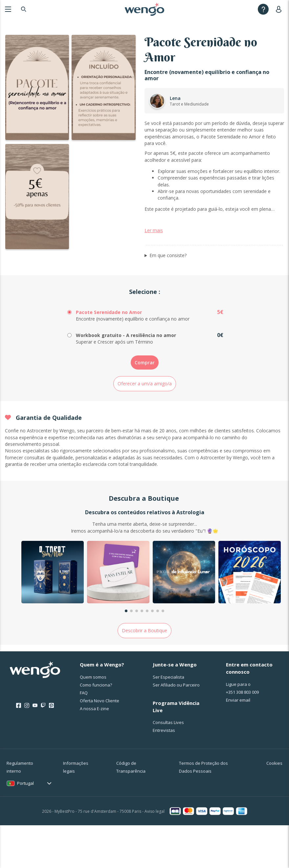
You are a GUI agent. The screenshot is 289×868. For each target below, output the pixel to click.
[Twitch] (43, 748)
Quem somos (93, 719)
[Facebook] (19, 748)
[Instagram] (27, 748)
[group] (53, 615)
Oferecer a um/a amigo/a (145, 426)
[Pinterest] (51, 748)
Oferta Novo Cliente (100, 743)
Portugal (25, 826)
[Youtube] (35, 748)
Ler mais (154, 273)
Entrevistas (164, 773)
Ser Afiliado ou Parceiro (176, 727)
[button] (126, 653)
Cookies (274, 806)
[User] (280, 9)
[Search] (24, 9)
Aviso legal (155, 854)
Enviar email (238, 742)
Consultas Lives (168, 765)
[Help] (263, 9)
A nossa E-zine (94, 751)
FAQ (84, 735)
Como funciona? (96, 727)
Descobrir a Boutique (144, 673)
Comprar (145, 405)
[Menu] (8, 9)
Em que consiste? (168, 298)
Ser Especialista (168, 719)
